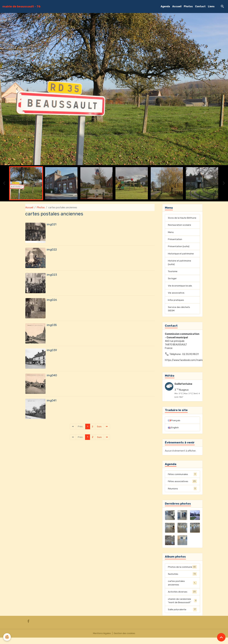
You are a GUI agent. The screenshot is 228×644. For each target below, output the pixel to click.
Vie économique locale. (180, 287)
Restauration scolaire (180, 225)
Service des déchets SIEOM (179, 310)
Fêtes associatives (182, 483)
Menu (171, 232)
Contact (200, 6)
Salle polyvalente (182, 616)
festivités (182, 580)
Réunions (182, 490)
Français (174, 422)
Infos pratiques (176, 301)
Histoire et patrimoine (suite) (180, 263)
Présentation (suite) (179, 247)
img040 (52, 375)
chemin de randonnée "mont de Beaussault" (182, 607)
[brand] (21, 6)
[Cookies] (7, 637)
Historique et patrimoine (181, 254)
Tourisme (173, 272)
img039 (52, 350)
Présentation (175, 240)
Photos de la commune (182, 571)
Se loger (172, 279)
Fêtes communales (182, 476)
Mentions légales (102, 640)
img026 (52, 300)
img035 (52, 325)
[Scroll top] (221, 637)
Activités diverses (182, 598)
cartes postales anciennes (182, 589)
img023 (52, 275)
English (173, 429)
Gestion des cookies (124, 640)
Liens (211, 6)
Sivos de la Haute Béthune (182, 218)
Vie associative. (176, 294)
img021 (52, 224)
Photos (188, 6)
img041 (52, 400)
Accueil (177, 6)
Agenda (165, 6)
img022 (52, 249)
